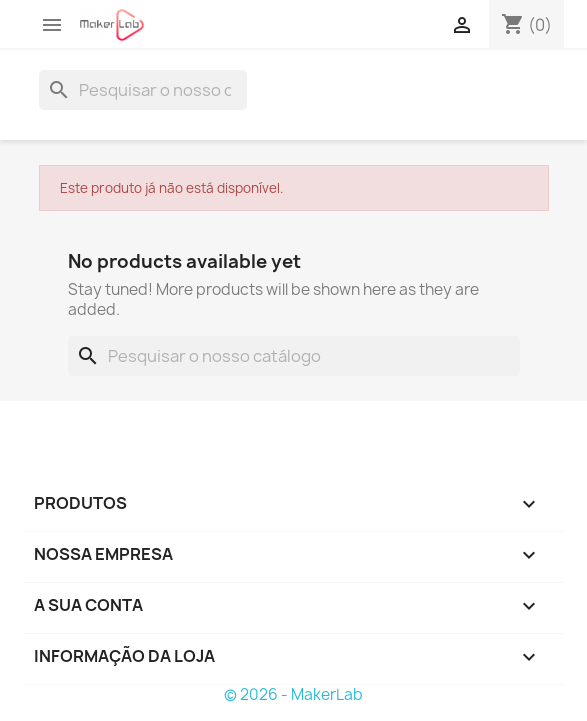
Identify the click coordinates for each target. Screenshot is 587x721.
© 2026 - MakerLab (293, 694)
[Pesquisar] (143, 90)
